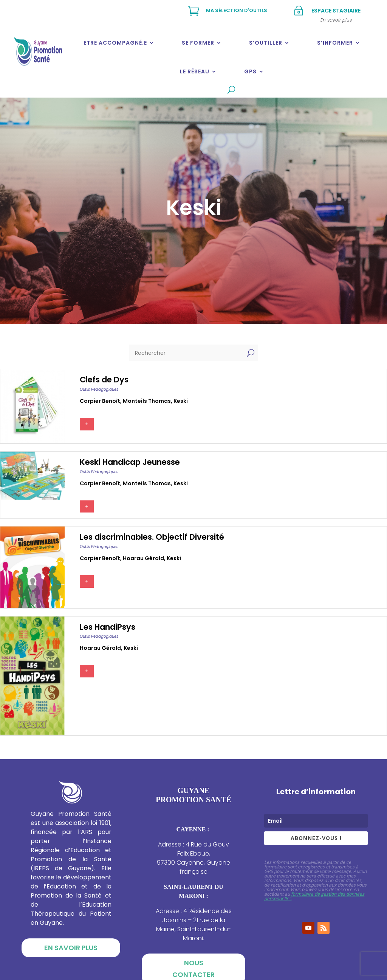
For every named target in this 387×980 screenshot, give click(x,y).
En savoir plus (71, 948)
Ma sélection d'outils (237, 10)
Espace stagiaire (336, 11)
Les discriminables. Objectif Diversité (152, 537)
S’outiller (266, 43)
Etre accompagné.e (115, 43)
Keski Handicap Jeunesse (130, 462)
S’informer (335, 43)
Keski (181, 401)
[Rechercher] (186, 353)
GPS (250, 71)
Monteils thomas (147, 401)
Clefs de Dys (104, 380)
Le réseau (195, 71)
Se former (198, 43)
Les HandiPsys (108, 627)
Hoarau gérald (143, 558)
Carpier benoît (100, 401)
